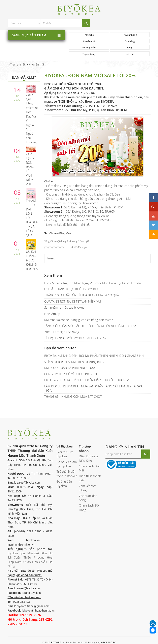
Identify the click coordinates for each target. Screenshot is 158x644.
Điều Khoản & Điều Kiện (88, 458)
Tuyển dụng (89, 54)
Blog (130, 47)
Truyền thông (130, 35)
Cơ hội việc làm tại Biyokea (67, 464)
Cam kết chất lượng (88, 488)
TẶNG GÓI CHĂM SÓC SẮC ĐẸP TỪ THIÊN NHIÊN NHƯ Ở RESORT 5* (90, 326)
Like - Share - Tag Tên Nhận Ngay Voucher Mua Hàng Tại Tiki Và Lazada (92, 283)
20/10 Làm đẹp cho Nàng (62, 332)
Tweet (51, 258)
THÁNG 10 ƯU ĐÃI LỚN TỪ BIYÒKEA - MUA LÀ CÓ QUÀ (82, 295)
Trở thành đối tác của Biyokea (67, 474)
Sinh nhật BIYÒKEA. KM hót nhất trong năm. (74, 362)
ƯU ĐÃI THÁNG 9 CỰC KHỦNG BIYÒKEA (71, 289)
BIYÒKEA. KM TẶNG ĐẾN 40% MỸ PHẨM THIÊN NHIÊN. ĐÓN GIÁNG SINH (94, 356)
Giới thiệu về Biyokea (65, 454)
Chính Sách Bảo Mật (89, 468)
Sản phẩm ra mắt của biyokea (64, 307)
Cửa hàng (130, 41)
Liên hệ (130, 54)
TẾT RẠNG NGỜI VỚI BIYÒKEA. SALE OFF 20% (75, 338)
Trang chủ (89, 35)
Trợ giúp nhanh (85, 448)
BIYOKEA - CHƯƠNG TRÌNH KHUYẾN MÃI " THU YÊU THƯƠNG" (87, 380)
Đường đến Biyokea (64, 483)
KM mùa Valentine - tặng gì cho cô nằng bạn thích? (78, 320)
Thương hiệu (89, 47)
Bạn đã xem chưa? (60, 348)
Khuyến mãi (89, 41)
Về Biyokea (65, 446)
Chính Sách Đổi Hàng (89, 507)
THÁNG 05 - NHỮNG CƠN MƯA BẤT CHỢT (73, 396)
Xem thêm (53, 275)
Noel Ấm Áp (52, 314)
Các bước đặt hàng (88, 498)
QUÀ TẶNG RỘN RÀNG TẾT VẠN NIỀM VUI (73, 301)
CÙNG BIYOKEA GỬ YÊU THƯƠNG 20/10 (72, 374)
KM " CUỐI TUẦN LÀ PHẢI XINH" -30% (70, 368)
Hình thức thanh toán (90, 478)
